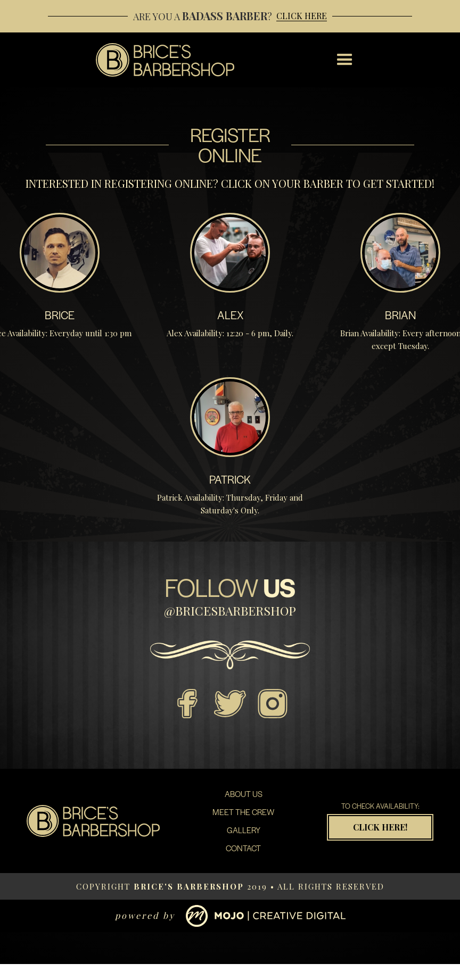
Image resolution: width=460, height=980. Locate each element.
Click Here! (380, 827)
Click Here (302, 16)
